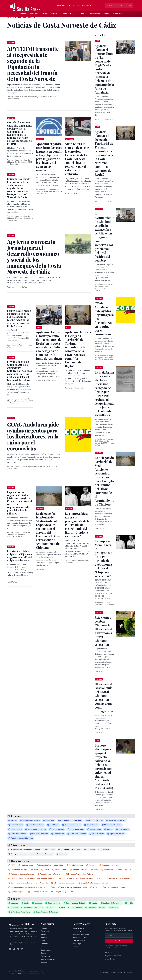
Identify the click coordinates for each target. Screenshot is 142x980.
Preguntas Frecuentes (113, 956)
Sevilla (45, 14)
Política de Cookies (80, 938)
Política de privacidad (121, 948)
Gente (64, 14)
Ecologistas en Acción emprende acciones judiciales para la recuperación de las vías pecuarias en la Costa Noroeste (19, 318)
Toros (83, 14)
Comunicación (95, 14)
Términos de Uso (79, 941)
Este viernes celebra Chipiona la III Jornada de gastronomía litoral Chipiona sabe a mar (20, 556)
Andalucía (55, 14)
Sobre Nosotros (79, 928)
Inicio (9, 18)
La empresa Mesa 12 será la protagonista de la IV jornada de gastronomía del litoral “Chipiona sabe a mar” (77, 525)
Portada (23, 14)
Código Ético (77, 931)
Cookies (113, 972)
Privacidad (104, 972)
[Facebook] (10, 949)
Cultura (106, 14)
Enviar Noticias (110, 959)
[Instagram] (18, 949)
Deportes (74, 14)
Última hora (34, 14)
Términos (121, 972)
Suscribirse (119, 941)
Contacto (76, 947)
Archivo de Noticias (48, 959)
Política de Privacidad (81, 934)
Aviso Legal (77, 944)
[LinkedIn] (22, 949)
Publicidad (109, 953)
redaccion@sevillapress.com (33, 974)
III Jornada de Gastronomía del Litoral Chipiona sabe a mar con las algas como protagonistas (104, 698)
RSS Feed (44, 962)
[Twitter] (14, 949)
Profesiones (118, 14)
